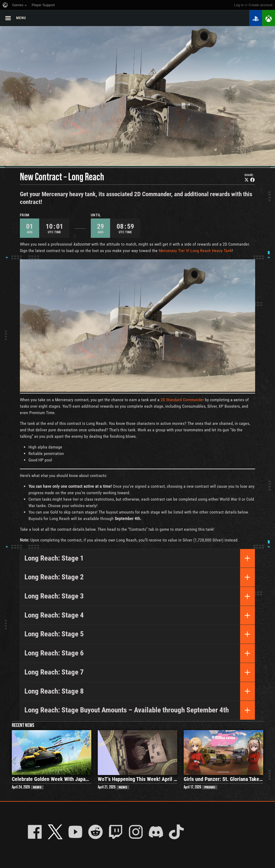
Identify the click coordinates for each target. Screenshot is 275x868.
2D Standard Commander (182, 400)
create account (260, 5)
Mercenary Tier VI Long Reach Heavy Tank (195, 251)
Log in (239, 5)
